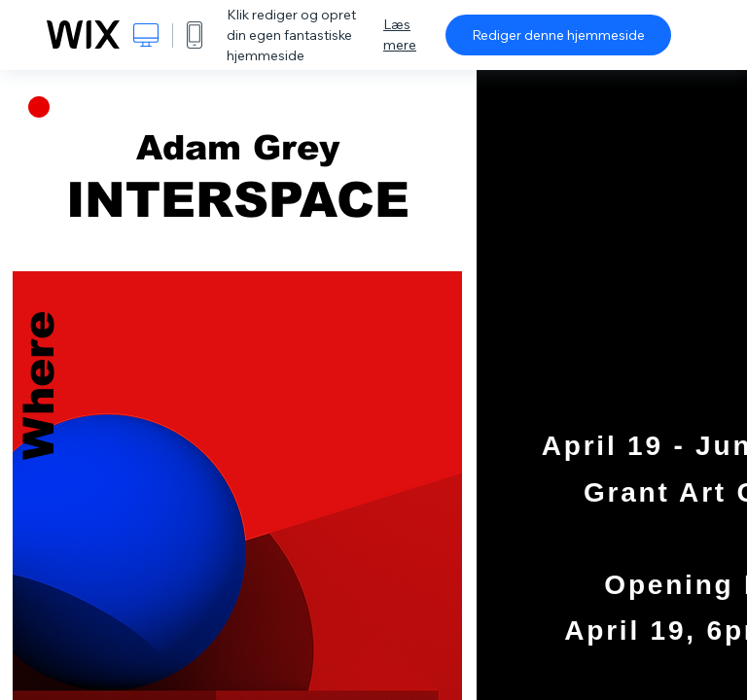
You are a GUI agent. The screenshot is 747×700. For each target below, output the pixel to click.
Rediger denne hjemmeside (558, 35)
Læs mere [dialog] (400, 35)
